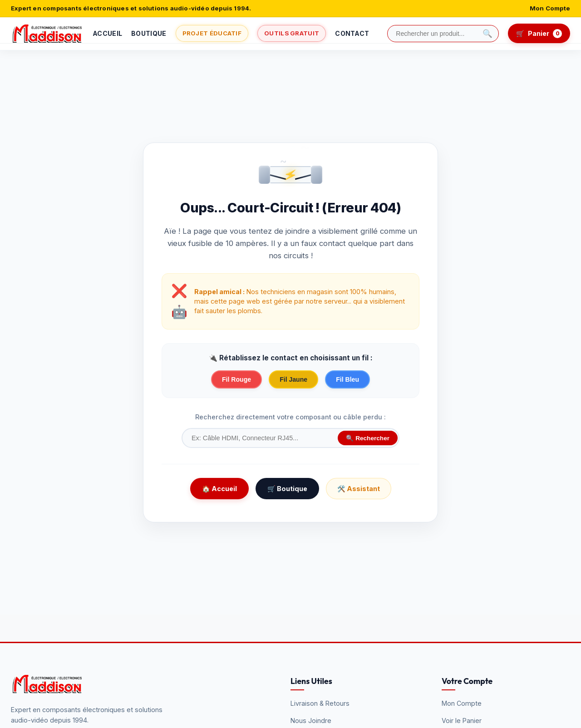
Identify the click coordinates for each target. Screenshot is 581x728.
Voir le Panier (462, 721)
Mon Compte (550, 8)
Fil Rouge (236, 379)
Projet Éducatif (212, 33)
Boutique (149, 33)
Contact (352, 33)
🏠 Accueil (219, 489)
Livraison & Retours (320, 703)
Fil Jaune (293, 379)
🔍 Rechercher (368, 438)
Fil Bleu (347, 379)
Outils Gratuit (292, 33)
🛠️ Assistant (359, 489)
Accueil (107, 33)
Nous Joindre (311, 721)
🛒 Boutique (287, 489)
